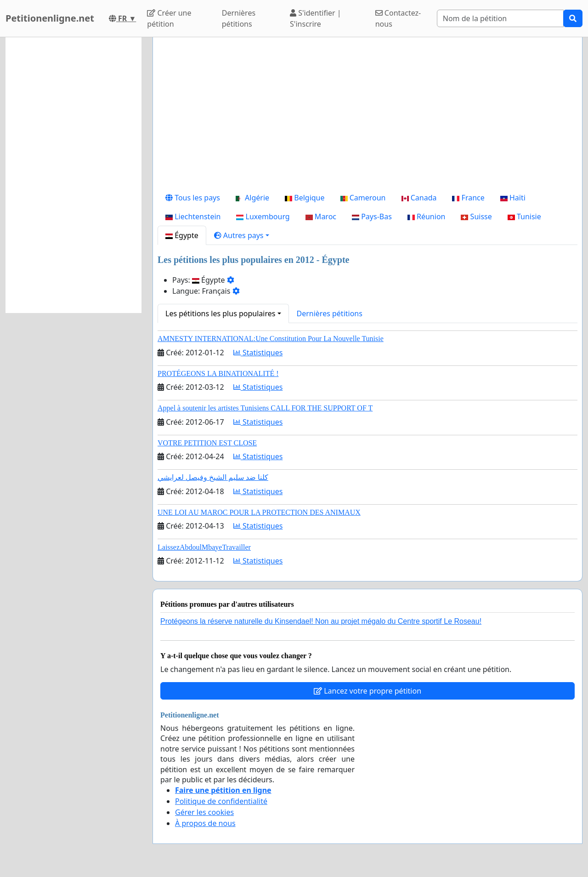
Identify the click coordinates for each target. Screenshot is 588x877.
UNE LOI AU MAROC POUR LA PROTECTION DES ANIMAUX (259, 512)
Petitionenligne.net (50, 18)
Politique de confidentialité (221, 801)
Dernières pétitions (239, 18)
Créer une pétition (169, 18)
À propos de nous (205, 823)
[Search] (500, 18)
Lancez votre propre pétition (367, 691)
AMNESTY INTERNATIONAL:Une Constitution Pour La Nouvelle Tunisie (271, 339)
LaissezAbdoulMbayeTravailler (204, 547)
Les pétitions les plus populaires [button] (220, 313)
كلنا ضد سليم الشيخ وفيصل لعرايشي (213, 477)
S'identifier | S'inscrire (316, 18)
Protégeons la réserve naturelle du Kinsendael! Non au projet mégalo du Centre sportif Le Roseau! (321, 621)
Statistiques (258, 353)
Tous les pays (193, 198)
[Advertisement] (367, 116)
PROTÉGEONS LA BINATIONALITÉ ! (218, 373)
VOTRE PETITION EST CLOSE (207, 443)
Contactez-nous (398, 18)
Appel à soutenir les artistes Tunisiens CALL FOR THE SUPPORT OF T (265, 408)
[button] (242, 235)
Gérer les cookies (204, 812)
